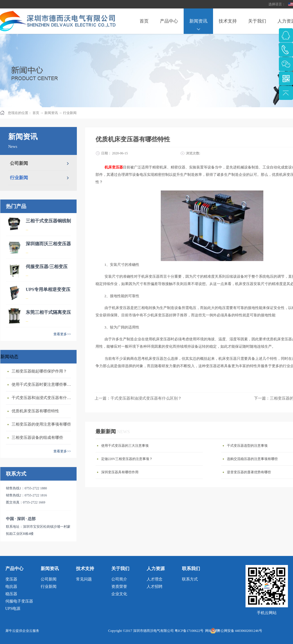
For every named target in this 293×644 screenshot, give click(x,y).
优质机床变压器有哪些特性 (35, 411)
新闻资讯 (51, 113)
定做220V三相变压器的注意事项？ (127, 459)
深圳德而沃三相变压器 (48, 244)
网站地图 (211, 631)
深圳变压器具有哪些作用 (120, 472)
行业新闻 (70, 113)
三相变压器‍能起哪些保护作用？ (39, 371)
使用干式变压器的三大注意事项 (125, 446)
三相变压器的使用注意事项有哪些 (41, 424)
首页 (144, 21)
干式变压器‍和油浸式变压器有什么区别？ (43, 398)
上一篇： (138, 398)
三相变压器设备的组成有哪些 (37, 438)
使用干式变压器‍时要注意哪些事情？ (43, 385)
